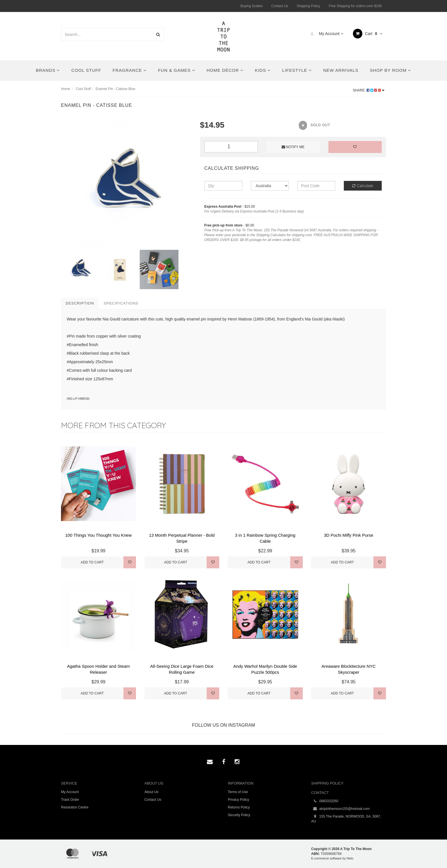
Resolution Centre (75, 807)
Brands (48, 70)
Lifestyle (297, 70)
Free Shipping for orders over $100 (355, 6)
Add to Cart (92, 562)
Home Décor (225, 70)
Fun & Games (177, 70)
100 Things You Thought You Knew (98, 535)
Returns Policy (239, 807)
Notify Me (293, 147)
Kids (263, 70)
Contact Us (280, 6)
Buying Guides (251, 6)
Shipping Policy (308, 6)
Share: (369, 90)
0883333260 (325, 801)
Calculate (363, 186)
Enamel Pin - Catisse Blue (115, 89)
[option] (126, 184)
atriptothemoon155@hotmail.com (341, 809)
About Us (152, 792)
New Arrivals (341, 70)
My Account (325, 34)
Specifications (121, 303)
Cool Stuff (86, 70)
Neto (350, 858)
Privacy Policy (238, 800)
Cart (368, 34)
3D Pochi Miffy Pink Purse (349, 535)
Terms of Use (238, 792)
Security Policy (239, 815)
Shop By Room (390, 70)
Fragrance (130, 70)
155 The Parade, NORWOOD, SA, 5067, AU (346, 819)
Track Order (70, 800)
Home (66, 89)
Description (80, 303)
